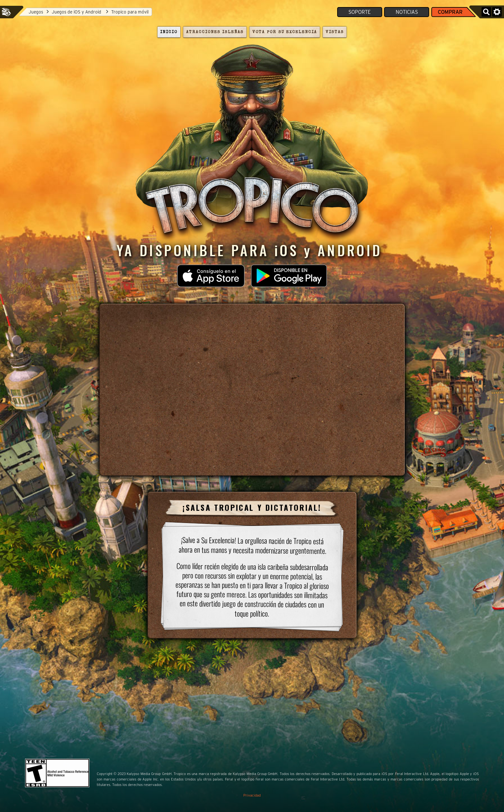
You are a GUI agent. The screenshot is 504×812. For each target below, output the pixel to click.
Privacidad (252, 795)
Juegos (36, 12)
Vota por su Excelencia (284, 32)
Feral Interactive (6, 12)
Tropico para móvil (130, 12)
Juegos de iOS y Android (77, 12)
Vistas (335, 32)
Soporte (360, 12)
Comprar (450, 12)
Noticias (407, 12)
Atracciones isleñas (215, 32)
